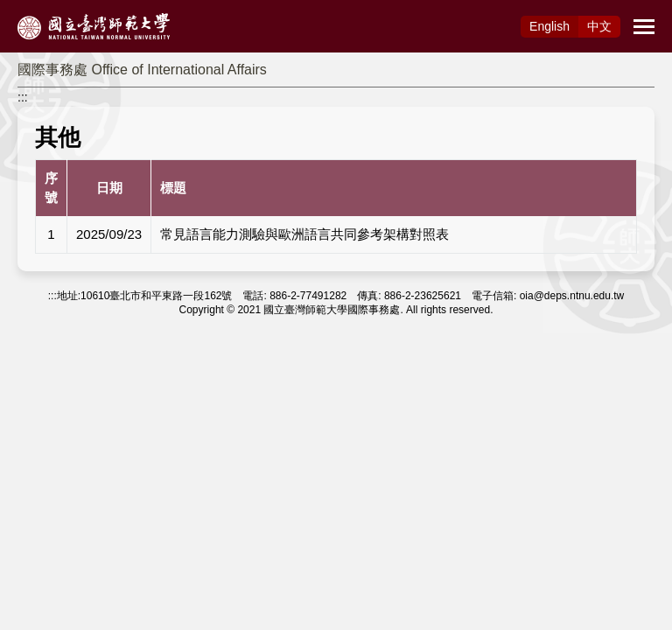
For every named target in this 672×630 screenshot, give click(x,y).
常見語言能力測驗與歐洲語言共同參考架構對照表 (304, 234)
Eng (549, 26)
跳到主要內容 (37, 10)
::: (23, 97)
